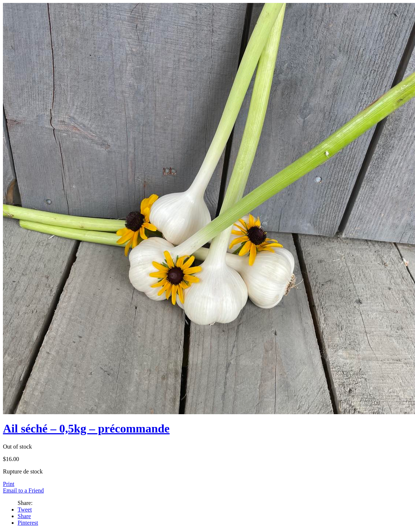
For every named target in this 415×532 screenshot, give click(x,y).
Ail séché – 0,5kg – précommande (86, 428)
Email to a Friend (23, 490)
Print (9, 484)
